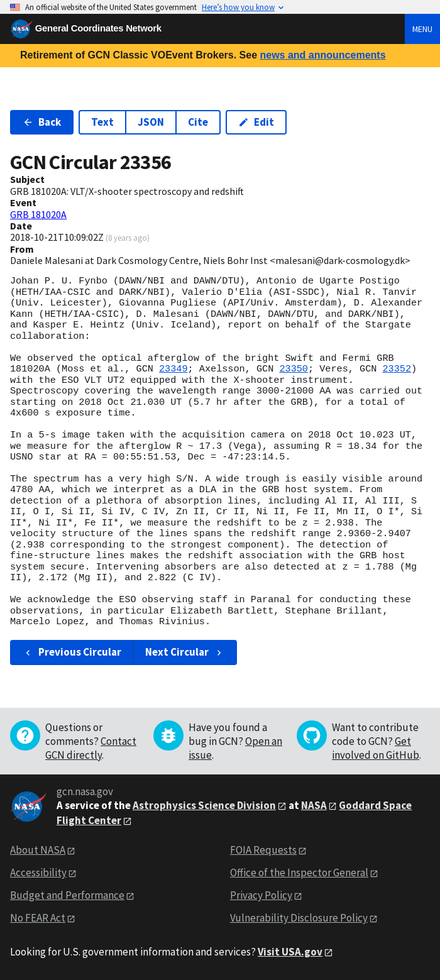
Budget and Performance (67, 895)
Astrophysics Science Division (204, 805)
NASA (314, 805)
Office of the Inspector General (299, 873)
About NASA (38, 850)
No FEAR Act (38, 918)
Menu (422, 29)
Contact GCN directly (91, 748)
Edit (256, 122)
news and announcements (322, 55)
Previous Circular (72, 652)
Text (102, 122)
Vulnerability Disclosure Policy (299, 918)
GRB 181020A (38, 214)
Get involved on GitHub (376, 748)
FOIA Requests (263, 850)
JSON (151, 122)
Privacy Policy (261, 895)
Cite (198, 122)
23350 (294, 369)
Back (42, 122)
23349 (173, 369)
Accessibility (38, 873)
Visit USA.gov (290, 952)
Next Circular (185, 652)
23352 (397, 369)
